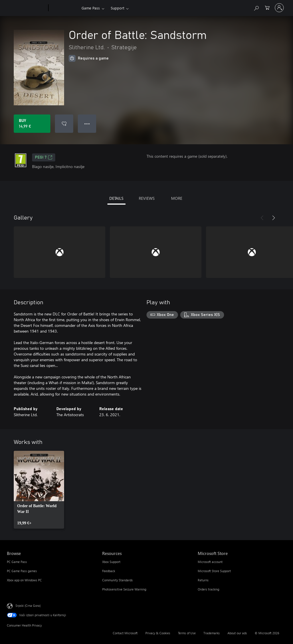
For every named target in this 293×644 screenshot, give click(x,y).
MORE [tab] (177, 198)
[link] (39, 490)
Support (117, 8)
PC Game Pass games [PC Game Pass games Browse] (22, 571)
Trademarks (212, 633)
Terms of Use (187, 633)
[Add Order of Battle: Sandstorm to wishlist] (64, 124)
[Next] (274, 218)
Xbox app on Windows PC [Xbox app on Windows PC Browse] (24, 580)
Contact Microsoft (125, 633)
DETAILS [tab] (116, 198)
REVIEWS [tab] (147, 198)
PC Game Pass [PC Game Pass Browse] (17, 562)
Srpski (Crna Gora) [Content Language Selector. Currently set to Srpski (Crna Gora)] (28, 606)
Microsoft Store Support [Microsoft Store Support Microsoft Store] (214, 571)
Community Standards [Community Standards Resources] (117, 580)
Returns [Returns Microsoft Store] (203, 580)
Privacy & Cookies (158, 633)
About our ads (237, 633)
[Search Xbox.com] (256, 7)
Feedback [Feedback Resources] (109, 571)
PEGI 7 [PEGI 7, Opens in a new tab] (44, 157)
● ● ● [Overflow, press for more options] (87, 124)
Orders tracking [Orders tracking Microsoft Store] (208, 589)
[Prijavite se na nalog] (279, 8)
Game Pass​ (91, 8)
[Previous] (262, 218)
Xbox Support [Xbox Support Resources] (111, 562)
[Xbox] (64, 8)
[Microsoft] (26, 8)
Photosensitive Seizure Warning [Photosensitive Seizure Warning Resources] (124, 589)
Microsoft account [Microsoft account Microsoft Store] (210, 562)
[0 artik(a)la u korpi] (267, 7)
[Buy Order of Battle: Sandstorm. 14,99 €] (32, 124)
